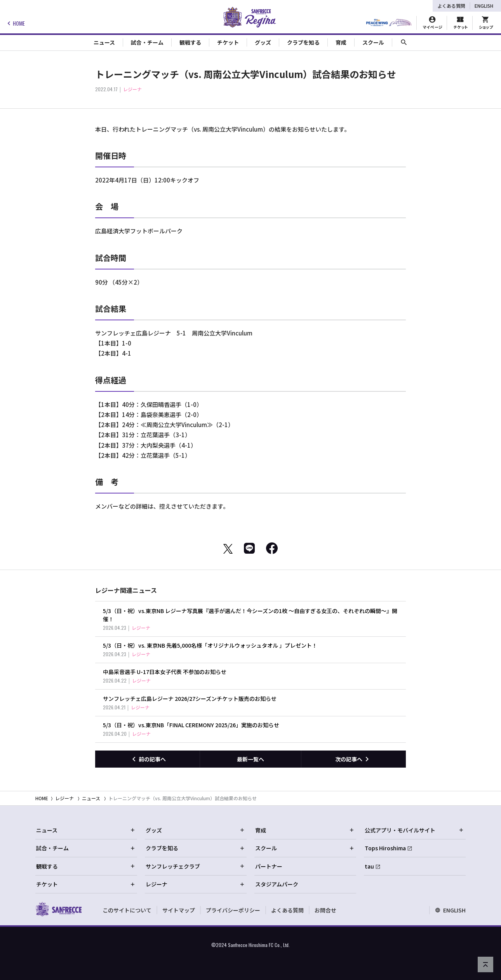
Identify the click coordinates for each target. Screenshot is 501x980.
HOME (15, 23)
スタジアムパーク (277, 884)
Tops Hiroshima (385, 848)
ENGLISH (484, 6)
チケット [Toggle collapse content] (228, 42)
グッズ (195, 830)
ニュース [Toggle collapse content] (104, 42)
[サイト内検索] (404, 43)
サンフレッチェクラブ (195, 866)
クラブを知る (195, 848)
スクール (305, 848)
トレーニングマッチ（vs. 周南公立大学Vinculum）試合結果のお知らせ (183, 798)
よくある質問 (451, 6)
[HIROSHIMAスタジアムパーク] (389, 23)
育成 (305, 830)
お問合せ (325, 910)
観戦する (86, 866)
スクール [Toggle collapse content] (373, 42)
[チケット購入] (460, 23)
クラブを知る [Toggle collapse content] (303, 42)
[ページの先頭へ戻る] (485, 964)
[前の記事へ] (147, 759)
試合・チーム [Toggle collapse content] (147, 42)
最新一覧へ (250, 759)
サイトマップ (179, 910)
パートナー (269, 866)
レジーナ (64, 798)
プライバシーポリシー (233, 910)
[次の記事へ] (354, 759)
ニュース (91, 798)
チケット (86, 884)
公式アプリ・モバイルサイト (414, 830)
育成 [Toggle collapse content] (341, 42)
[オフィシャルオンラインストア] (486, 23)
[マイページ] (432, 23)
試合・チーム (86, 848)
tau (369, 866)
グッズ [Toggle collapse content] (263, 42)
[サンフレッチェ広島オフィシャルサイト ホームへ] (58, 909)
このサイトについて (127, 910)
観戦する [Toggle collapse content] (190, 42)
